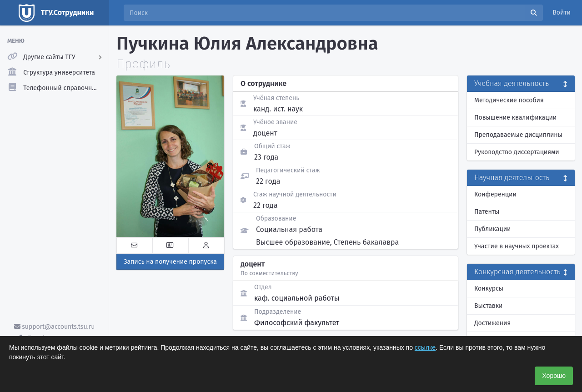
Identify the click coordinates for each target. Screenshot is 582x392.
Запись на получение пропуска (170, 262)
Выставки (488, 306)
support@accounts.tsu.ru (55, 327)
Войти (562, 13)
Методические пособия (509, 100)
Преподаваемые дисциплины (518, 135)
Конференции (495, 194)
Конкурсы (489, 289)
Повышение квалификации (515, 118)
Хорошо (554, 376)
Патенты (487, 212)
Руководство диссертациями (517, 152)
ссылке (425, 347)
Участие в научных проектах (517, 246)
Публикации (492, 229)
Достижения (492, 323)
